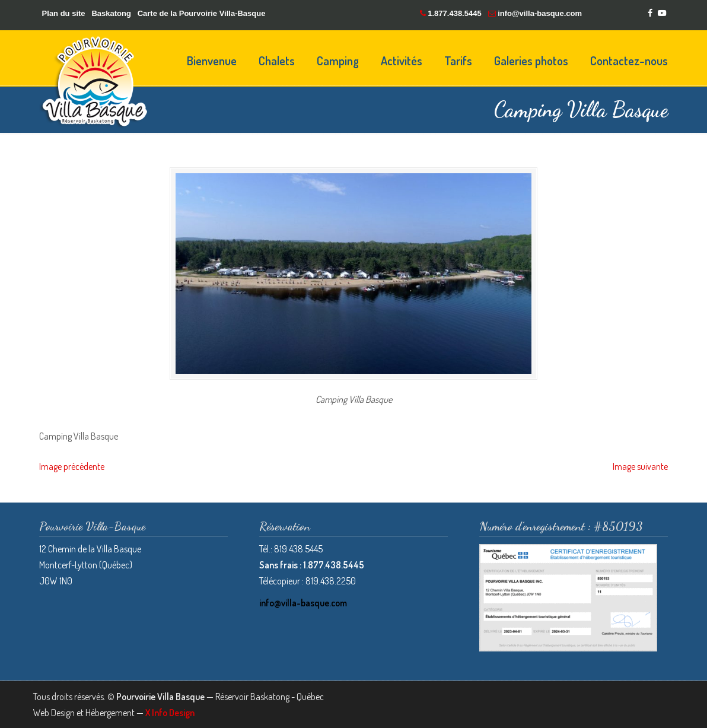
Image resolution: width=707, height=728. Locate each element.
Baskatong (111, 13)
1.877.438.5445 (454, 13)
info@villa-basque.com (540, 13)
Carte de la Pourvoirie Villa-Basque (202, 13)
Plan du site (64, 13)
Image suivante (640, 466)
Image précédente (72, 466)
